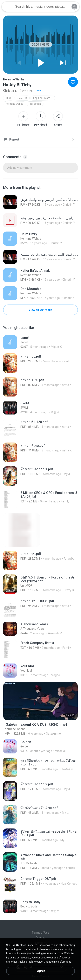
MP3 (8, 98)
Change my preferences (58, 962)
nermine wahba (15, 104)
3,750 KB (22, 98)
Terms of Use (40, 933)
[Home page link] (8, 7)
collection (35, 104)
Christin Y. (10, 91)
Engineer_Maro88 (43, 98)
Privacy (41, 938)
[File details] (40, 202)
